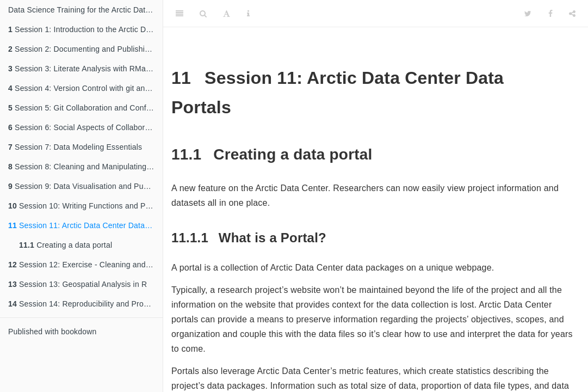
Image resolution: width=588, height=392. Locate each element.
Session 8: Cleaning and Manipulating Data (85, 167)
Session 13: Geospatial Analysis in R (78, 284)
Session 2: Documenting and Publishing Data (85, 49)
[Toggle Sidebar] (180, 14)
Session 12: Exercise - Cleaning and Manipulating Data (85, 265)
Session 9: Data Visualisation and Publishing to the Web (85, 186)
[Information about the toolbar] (248, 14)
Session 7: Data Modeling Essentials (75, 147)
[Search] (203, 14)
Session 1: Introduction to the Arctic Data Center (85, 29)
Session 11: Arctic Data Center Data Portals (85, 225)
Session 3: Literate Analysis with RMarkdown (85, 69)
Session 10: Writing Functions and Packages (85, 206)
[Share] (572, 14)
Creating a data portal (66, 245)
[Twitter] (528, 14)
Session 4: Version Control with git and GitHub (85, 88)
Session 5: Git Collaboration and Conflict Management (85, 108)
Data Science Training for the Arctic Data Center (85, 10)
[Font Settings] (227, 14)
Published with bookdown (52, 332)
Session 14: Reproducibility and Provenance (85, 304)
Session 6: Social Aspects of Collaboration (85, 127)
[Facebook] (550, 14)
